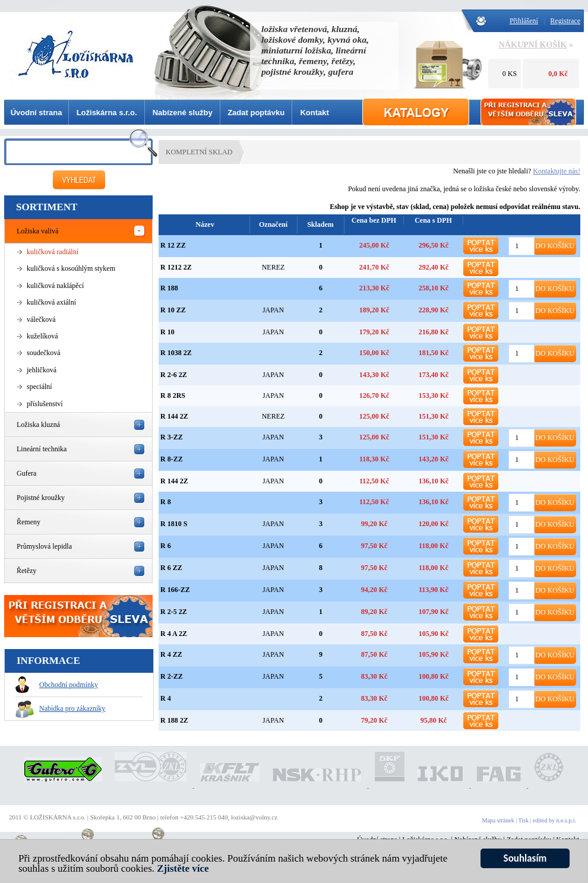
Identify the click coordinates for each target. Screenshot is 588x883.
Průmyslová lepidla (44, 546)
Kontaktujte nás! (557, 171)
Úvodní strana (37, 113)
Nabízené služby (183, 113)
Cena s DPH (433, 220)
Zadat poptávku (256, 113)
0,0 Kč (558, 74)
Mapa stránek (498, 820)
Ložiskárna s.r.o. (107, 113)
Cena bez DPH (374, 220)
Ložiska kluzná (38, 425)
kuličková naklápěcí (55, 286)
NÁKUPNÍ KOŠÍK (533, 45)
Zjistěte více (183, 869)
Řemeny (29, 522)
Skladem (320, 224)
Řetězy (26, 571)
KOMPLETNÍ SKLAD (199, 152)
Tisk (524, 820)
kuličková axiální (51, 302)
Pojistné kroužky (41, 498)
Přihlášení (524, 21)
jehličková (42, 370)
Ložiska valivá (37, 231)
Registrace (565, 21)
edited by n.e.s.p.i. (554, 820)
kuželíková (42, 336)
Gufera (26, 473)
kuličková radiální (53, 252)
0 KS (510, 74)
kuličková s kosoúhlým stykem (71, 268)
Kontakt (314, 113)
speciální (39, 387)
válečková (41, 319)
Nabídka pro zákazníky (60, 708)
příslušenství (45, 404)
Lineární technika (42, 449)
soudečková (44, 353)
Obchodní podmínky (57, 685)
